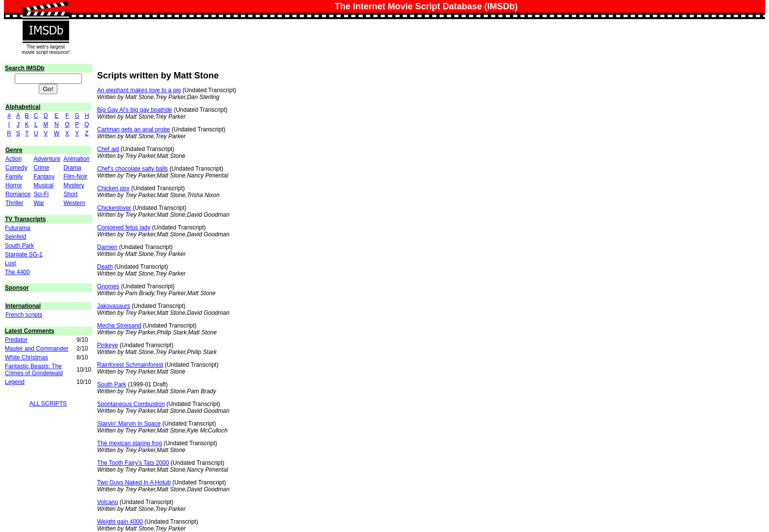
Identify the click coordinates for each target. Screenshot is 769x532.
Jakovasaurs (114, 306)
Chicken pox (113, 188)
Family (14, 177)
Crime (41, 168)
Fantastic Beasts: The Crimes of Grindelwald (34, 370)
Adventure (47, 159)
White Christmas (26, 357)
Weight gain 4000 (120, 522)
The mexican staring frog (129, 443)
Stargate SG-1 (24, 254)
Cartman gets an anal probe (134, 129)
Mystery (74, 185)
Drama (72, 168)
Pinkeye (108, 345)
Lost (11, 263)
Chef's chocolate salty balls (132, 169)
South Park (19, 246)
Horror (14, 185)
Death (105, 267)
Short (70, 194)
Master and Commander (37, 349)
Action (13, 159)
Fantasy (44, 177)
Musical (43, 185)
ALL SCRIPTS (48, 404)
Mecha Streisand (119, 326)
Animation (76, 159)
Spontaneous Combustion (131, 404)
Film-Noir (75, 177)
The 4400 (17, 272)
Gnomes (108, 286)
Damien (107, 247)
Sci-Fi (41, 194)
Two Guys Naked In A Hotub (134, 482)
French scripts (24, 315)
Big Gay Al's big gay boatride (135, 110)
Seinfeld (15, 237)
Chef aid (108, 149)
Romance (18, 194)
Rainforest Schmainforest (130, 365)
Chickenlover (114, 208)
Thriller (14, 203)
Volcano (108, 502)
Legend (15, 382)
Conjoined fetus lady (124, 228)
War (39, 203)
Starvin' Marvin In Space (129, 424)
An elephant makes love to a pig (139, 90)
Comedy (16, 168)
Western (74, 203)
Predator (16, 340)
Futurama (17, 228)
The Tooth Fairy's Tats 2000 (133, 463)
